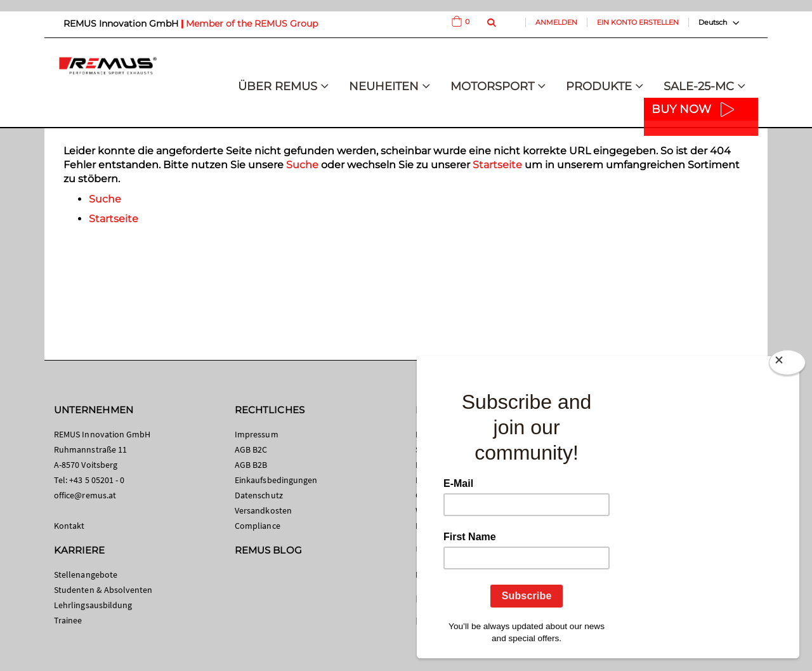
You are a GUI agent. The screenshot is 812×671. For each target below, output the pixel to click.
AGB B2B (251, 465)
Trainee (68, 620)
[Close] (787, 362)
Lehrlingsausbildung (93, 605)
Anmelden (556, 22)
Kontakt (69, 526)
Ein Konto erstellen (638, 22)
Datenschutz (259, 495)
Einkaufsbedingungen (276, 480)
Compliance (258, 526)
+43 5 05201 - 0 (97, 480)
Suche (302, 165)
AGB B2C (251, 449)
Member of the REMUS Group (252, 23)
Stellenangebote (86, 575)
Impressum (257, 434)
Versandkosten (263, 510)
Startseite (497, 165)
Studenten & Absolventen (103, 590)
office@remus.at (85, 495)
